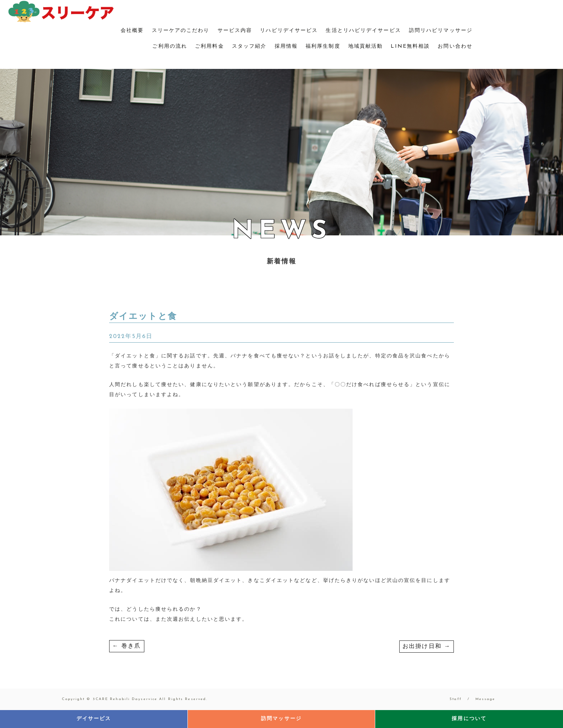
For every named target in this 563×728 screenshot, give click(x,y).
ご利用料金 (210, 46)
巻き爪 (127, 646)
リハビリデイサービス (289, 31)
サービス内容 (235, 31)
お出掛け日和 (427, 647)
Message (485, 699)
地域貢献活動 (366, 46)
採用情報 (286, 46)
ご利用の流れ (170, 46)
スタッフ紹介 (249, 46)
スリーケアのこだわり (181, 31)
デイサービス (94, 719)
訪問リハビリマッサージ (441, 31)
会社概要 (132, 31)
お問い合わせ (455, 46)
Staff (456, 699)
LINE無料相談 (410, 46)
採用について (469, 719)
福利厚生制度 (323, 46)
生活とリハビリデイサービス (363, 31)
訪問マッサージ (281, 719)
